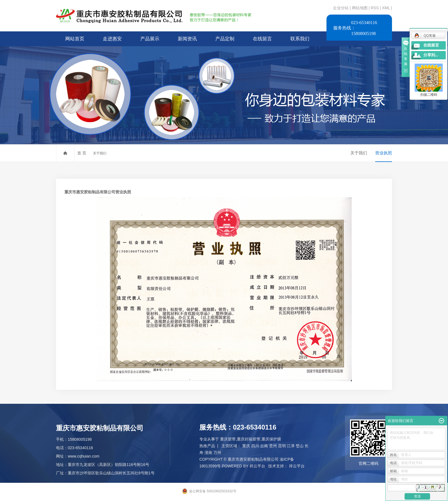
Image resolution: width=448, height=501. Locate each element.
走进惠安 (112, 39)
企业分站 (341, 8)
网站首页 (75, 39)
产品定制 (225, 39)
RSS (375, 8)
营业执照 (384, 153)
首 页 (82, 153)
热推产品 (207, 446)
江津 (291, 446)
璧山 (300, 446)
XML (386, 8)
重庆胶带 (228, 439)
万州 (217, 453)
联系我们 (300, 39)
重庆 (246, 446)
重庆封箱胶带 (249, 439)
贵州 (273, 446)
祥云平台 (257, 466)
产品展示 (150, 39)
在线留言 (262, 39)
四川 (255, 446)
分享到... (431, 55)
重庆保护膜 (271, 439)
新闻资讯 (187, 39)
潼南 (208, 453)
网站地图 (360, 8)
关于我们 (100, 153)
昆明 (282, 446)
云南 (264, 446)
